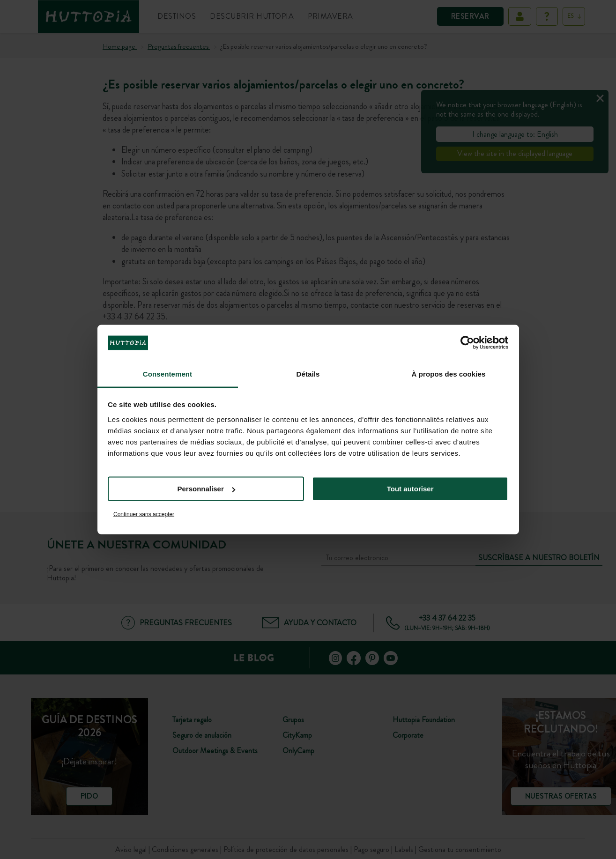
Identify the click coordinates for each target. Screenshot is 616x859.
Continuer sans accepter (144, 514)
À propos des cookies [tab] (449, 374)
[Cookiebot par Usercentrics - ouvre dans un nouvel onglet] (467, 343)
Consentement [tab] (167, 374)
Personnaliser (206, 489)
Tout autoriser (410, 489)
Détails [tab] (308, 374)
